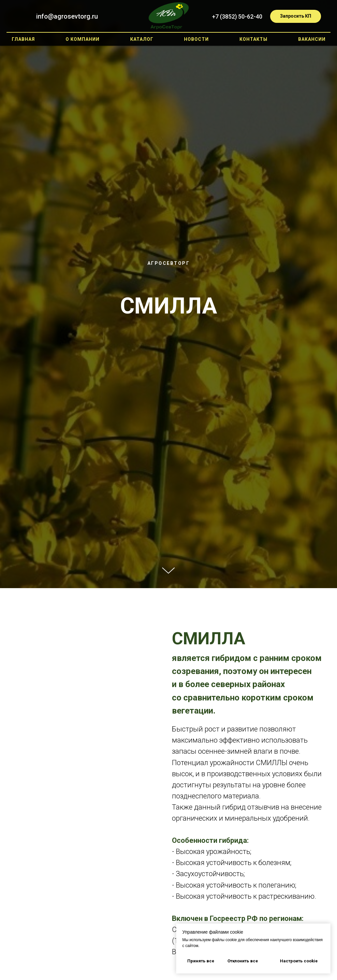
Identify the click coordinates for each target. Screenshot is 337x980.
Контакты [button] (253, 39)
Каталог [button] (142, 39)
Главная (23, 39)
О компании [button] (83, 39)
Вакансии (312, 39)
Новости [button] (196, 39)
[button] (296, 16)
